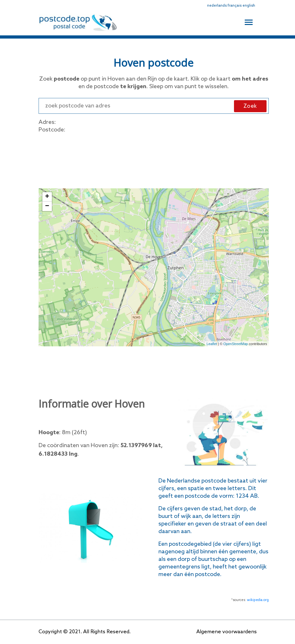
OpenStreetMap (236, 344)
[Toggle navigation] (249, 21)
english (249, 6)
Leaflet (212, 344)
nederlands (217, 6)
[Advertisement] (154, 160)
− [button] (47, 206)
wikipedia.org (258, 600)
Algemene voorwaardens (227, 632)
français (235, 6)
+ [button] (47, 197)
